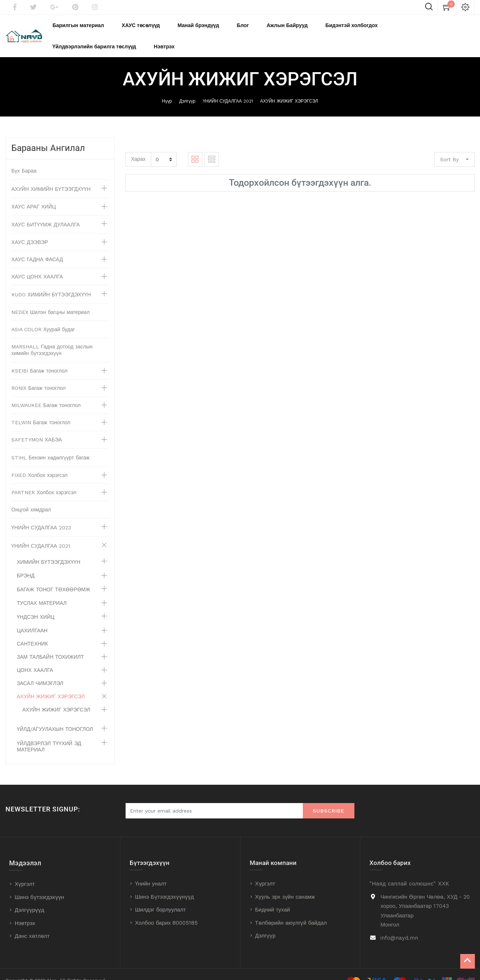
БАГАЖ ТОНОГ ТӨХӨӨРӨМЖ (53, 577)
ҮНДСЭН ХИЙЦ (36, 604)
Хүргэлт (25, 871)
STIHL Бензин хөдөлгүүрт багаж (50, 445)
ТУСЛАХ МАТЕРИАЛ (42, 590)
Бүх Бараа (24, 158)
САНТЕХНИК (32, 631)
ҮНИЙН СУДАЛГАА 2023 (41, 515)
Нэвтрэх (25, 910)
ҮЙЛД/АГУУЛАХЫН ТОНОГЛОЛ (55, 716)
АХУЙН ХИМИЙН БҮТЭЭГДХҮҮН (51, 176)
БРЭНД (26, 563)
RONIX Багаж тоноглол (38, 375)
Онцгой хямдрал (31, 497)
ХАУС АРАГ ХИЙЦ (34, 194)
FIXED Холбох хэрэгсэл (40, 462)
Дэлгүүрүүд (29, 897)
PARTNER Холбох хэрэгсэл (44, 480)
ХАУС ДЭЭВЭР (30, 229)
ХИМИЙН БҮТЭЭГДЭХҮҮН (49, 549)
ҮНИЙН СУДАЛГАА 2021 (228, 88)
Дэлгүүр (187, 88)
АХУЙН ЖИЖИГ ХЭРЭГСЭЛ (289, 88)
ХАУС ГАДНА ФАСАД (37, 247)
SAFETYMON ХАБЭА (37, 427)
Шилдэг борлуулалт (161, 897)
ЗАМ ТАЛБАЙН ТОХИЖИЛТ (50, 644)
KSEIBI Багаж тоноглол (39, 358)
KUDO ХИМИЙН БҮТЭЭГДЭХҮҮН (51, 282)
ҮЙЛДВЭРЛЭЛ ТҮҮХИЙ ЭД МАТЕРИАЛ (49, 734)
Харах (138, 146)
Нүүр (167, 88)
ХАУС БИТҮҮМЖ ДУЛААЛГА (46, 212)
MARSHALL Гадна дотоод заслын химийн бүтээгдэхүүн (52, 337)
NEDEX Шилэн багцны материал (51, 299)
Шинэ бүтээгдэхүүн (39, 884)
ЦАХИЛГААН (32, 618)
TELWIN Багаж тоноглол (41, 410)
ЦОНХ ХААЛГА (35, 657)
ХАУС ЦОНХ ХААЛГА (37, 264)
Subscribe (329, 798)
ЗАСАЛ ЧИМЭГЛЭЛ (40, 670)
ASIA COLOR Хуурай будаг (43, 317)
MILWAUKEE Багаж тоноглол (46, 392)
